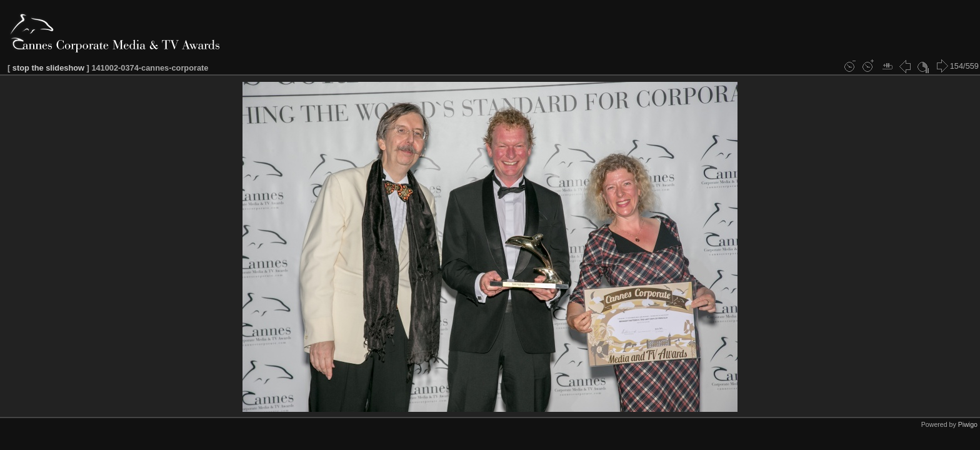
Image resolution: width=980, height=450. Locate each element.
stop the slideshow (48, 68)
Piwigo (968, 424)
